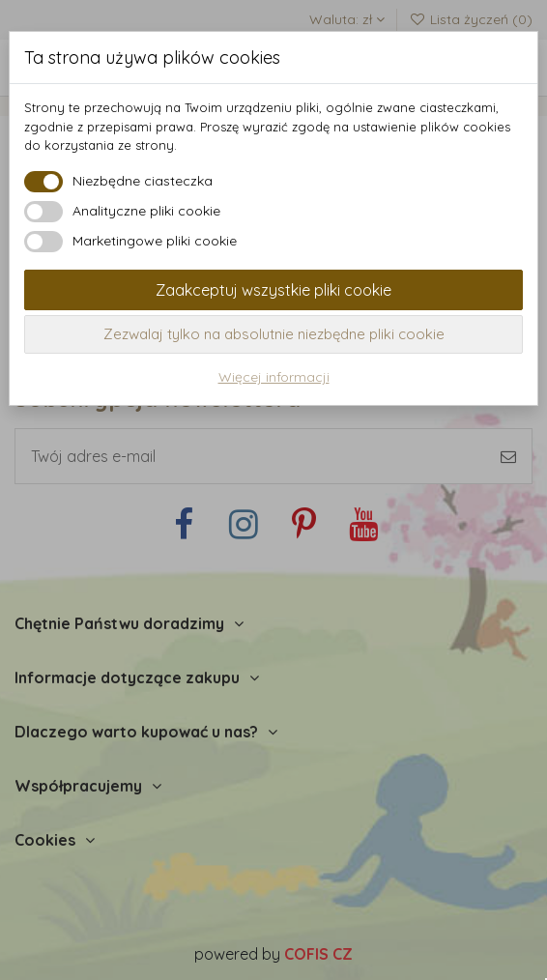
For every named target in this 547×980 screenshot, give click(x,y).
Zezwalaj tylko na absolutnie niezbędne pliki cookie (274, 334)
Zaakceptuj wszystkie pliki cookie (273, 290)
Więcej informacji (274, 377)
